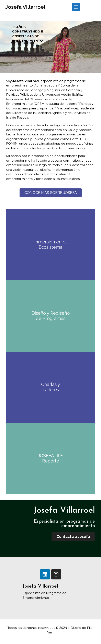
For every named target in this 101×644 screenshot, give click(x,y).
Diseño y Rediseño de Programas (51, 316)
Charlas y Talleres (51, 387)
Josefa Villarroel (25, 7)
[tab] (76, 7)
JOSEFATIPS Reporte (51, 458)
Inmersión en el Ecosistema (50, 244)
